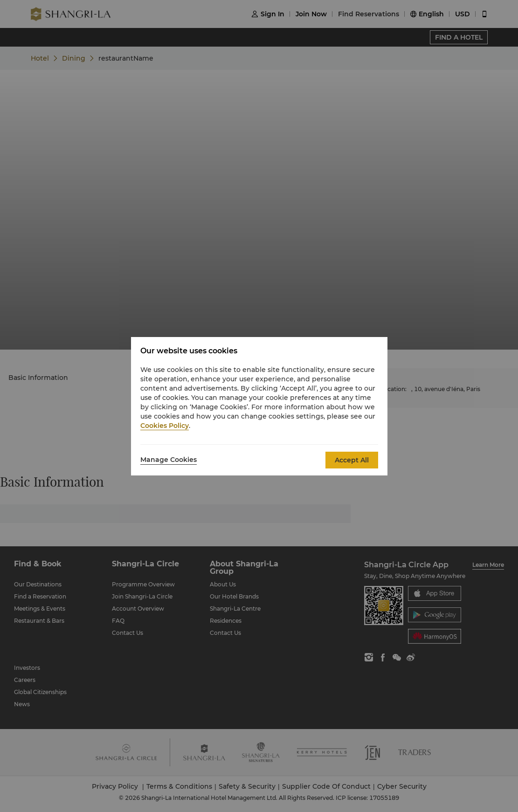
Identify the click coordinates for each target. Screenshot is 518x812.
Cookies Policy (165, 426)
